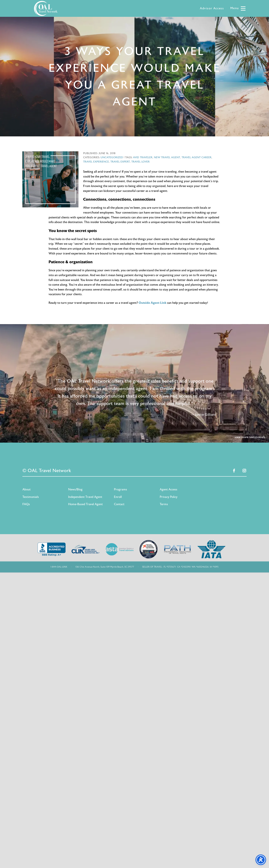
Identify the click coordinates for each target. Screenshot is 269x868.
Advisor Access (212, 8)
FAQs (26, 504)
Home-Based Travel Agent (85, 504)
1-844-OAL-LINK (59, 567)
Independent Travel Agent (85, 497)
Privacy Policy (169, 497)
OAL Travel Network (46, 8)
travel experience (96, 162)
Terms (164, 504)
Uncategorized (112, 157)
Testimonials (31, 497)
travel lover (140, 162)
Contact (119, 504)
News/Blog (75, 489)
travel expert (120, 162)
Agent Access (168, 489)
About (27, 489)
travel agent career (197, 157)
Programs (120, 489)
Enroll (118, 497)
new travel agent (167, 157)
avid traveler (143, 157)
